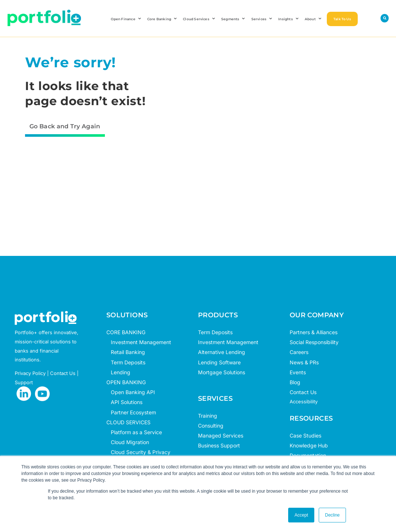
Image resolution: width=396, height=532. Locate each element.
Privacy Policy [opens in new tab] (30, 373)
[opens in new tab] (24, 394)
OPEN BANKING (126, 382)
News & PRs (304, 362)
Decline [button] (332, 515)
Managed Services (221, 435)
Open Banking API (131, 392)
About (314, 19)
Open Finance (126, 19)
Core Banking (162, 19)
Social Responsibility (314, 342)
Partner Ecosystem (131, 412)
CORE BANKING (126, 332)
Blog (295, 382)
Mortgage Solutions (222, 372)
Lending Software (219, 362)
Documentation (308, 455)
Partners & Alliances (314, 332)
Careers (299, 352)
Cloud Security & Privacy (138, 452)
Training (208, 416)
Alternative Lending (222, 352)
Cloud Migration (128, 442)
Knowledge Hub (309, 445)
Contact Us (303, 392)
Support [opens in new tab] (24, 382)
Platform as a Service (134, 432)
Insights (289, 19)
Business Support (219, 445)
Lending (121, 372)
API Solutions (124, 402)
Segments (234, 19)
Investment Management (141, 342)
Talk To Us (342, 19)
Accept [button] (301, 515)
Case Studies (305, 435)
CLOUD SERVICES (128, 422)
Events (298, 372)
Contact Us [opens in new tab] (63, 373)
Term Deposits (126, 362)
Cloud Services (199, 19)
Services (262, 19)
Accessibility (304, 401)
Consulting (211, 426)
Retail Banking (126, 352)
